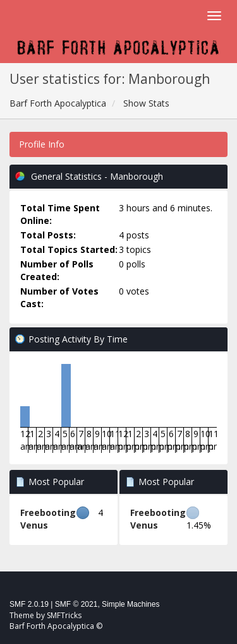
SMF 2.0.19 (29, 604)
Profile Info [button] (42, 144)
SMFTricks (64, 615)
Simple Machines (131, 604)
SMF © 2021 (76, 604)
